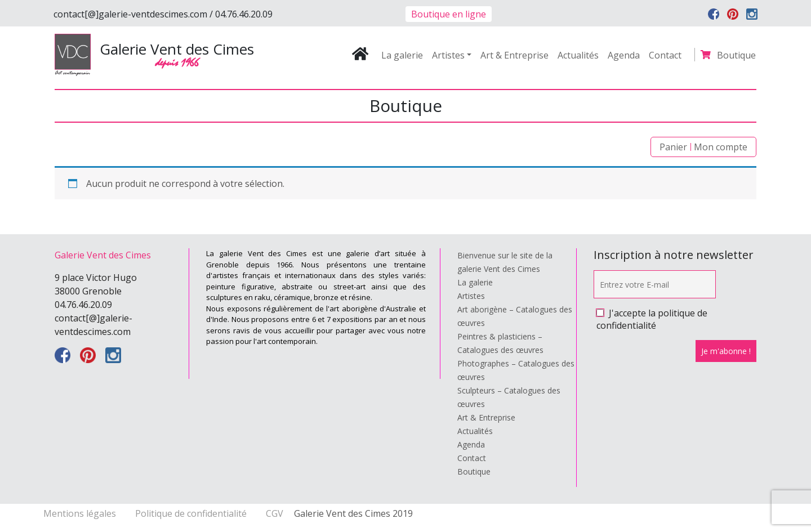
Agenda (624, 55)
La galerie (402, 55)
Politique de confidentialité (192, 513)
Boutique (736, 55)
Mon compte (721, 147)
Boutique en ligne (449, 14)
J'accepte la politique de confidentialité (652, 319)
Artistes (448, 55)
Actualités (578, 55)
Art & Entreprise (514, 55)
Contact (665, 55)
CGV (275, 513)
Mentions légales (81, 513)
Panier (673, 147)
